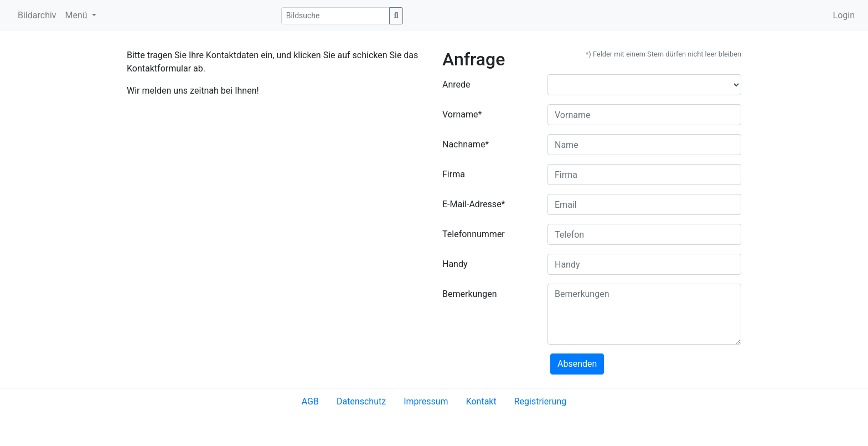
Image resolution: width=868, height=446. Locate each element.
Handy (455, 264)
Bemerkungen (469, 294)
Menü (77, 15)
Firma (454, 174)
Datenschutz (361, 401)
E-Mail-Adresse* (474, 204)
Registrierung (541, 401)
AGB (310, 401)
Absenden (577, 364)
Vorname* (462, 114)
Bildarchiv (37, 15)
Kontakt (481, 401)
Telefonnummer (474, 234)
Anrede (456, 84)
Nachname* (466, 144)
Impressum (426, 401)
